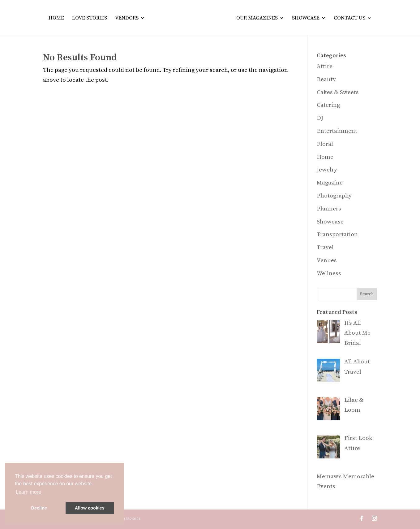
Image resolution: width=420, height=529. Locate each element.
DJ (320, 118)
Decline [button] (39, 508)
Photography (334, 196)
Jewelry (327, 170)
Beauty (326, 79)
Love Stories (90, 19)
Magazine (330, 183)
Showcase (306, 19)
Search (367, 294)
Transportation (337, 234)
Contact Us (349, 19)
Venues (327, 260)
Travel (325, 247)
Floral (325, 144)
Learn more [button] (28, 492)
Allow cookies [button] (90, 508)
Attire (325, 66)
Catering (328, 105)
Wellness (329, 273)
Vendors (127, 19)
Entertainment (337, 131)
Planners (329, 209)
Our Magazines (257, 19)
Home (56, 19)
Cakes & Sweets (338, 92)
